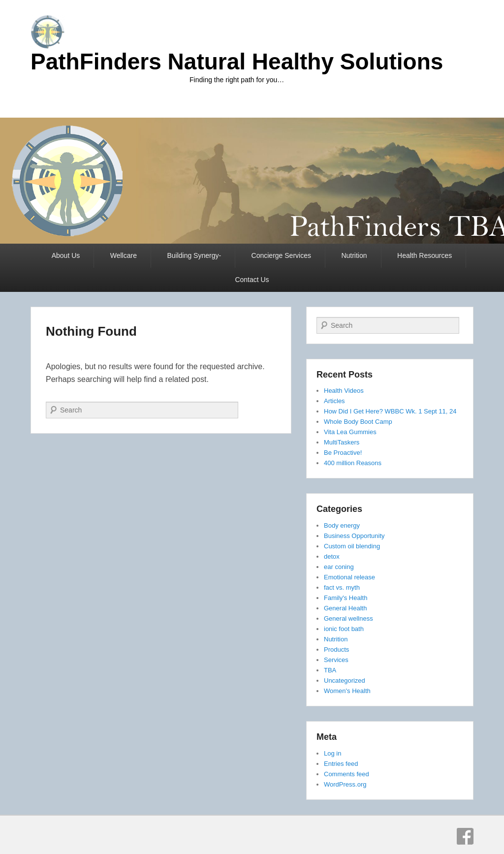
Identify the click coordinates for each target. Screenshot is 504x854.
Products (336, 649)
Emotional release (349, 577)
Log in (332, 753)
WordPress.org (345, 784)
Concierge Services (281, 255)
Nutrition (354, 255)
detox (332, 556)
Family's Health (346, 598)
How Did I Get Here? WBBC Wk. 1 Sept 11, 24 (390, 411)
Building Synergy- (194, 255)
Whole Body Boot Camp (358, 422)
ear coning (339, 567)
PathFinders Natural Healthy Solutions (237, 62)
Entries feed (341, 764)
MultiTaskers (342, 442)
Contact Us (252, 280)
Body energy (342, 525)
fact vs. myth (342, 587)
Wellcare (124, 255)
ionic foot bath (344, 629)
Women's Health (347, 691)
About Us (66, 255)
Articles (334, 401)
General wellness (348, 618)
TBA (330, 670)
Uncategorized (345, 680)
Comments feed (346, 774)
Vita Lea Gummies (350, 432)
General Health (345, 608)
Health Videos (344, 391)
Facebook (465, 836)
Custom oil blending (352, 546)
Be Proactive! (343, 453)
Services (336, 660)
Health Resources (425, 255)
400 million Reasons (353, 463)
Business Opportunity (354, 536)
